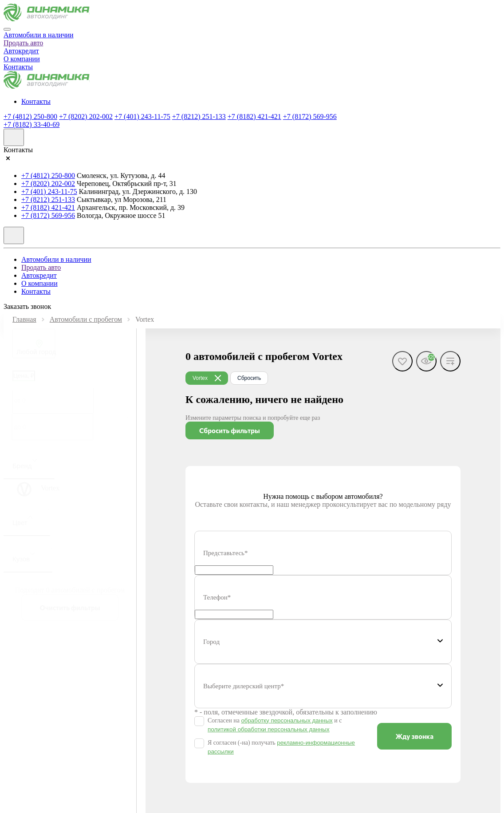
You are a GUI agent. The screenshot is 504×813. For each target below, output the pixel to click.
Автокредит (21, 51)
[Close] (7, 29)
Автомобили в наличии (39, 35)
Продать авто (23, 43)
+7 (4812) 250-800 (30, 116)
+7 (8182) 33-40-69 (31, 124)
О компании (22, 59)
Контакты (18, 67)
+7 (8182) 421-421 (254, 116)
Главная (24, 319)
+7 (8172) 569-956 (310, 116)
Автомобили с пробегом (86, 319)
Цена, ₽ (24, 376)
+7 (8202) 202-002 (86, 116)
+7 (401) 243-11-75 (142, 116)
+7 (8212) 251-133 (199, 116)
